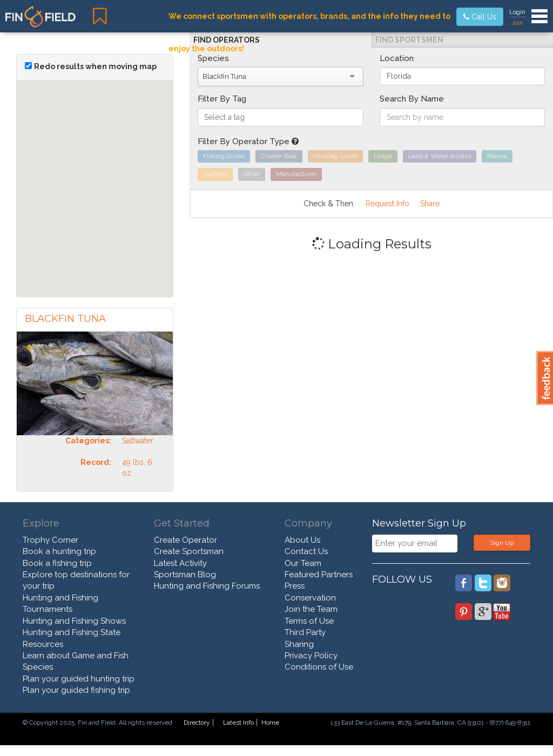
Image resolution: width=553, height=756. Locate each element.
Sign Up (502, 543)
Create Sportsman (189, 551)
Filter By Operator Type (248, 141)
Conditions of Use (319, 667)
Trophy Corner (50, 540)
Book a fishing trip (57, 563)
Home (270, 723)
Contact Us (306, 551)
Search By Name (412, 99)
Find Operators (227, 40)
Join (517, 23)
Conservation (310, 598)
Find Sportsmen (409, 40)
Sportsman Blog (185, 575)
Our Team (303, 563)
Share (430, 204)
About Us (302, 540)
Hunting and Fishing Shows (74, 621)
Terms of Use (309, 621)
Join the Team (311, 609)
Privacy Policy (311, 656)
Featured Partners (319, 575)
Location (397, 58)
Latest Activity (180, 563)
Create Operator (186, 540)
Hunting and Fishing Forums (207, 586)
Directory (197, 723)
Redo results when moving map (95, 66)
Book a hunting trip (59, 551)
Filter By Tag (222, 99)
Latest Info (238, 723)
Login (517, 12)
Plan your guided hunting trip (79, 679)
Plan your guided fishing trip (76, 690)
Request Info (387, 204)
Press (295, 586)
